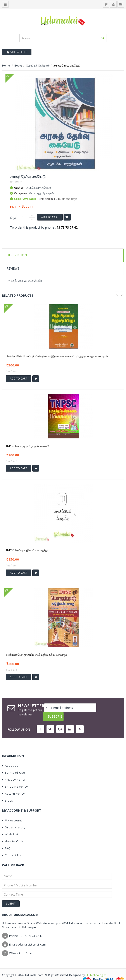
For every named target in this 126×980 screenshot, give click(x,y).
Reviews (13, 268)
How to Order (14, 833)
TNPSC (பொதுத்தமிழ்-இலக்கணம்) (27, 446)
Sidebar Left (17, 52)
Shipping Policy (15, 778)
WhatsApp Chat (21, 944)
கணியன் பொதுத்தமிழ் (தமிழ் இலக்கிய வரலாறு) (36, 655)
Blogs (8, 792)
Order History (14, 819)
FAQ (6, 840)
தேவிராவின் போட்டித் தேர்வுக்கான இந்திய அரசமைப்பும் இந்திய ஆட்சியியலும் (57, 356)
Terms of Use (14, 764)
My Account (12, 812)
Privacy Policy (14, 771)
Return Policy (13, 785)
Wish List (10, 826)
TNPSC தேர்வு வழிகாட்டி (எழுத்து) (27, 550)
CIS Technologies (96, 966)
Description (17, 255)
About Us (10, 757)
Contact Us (12, 847)
